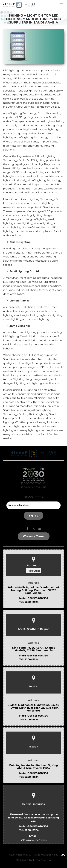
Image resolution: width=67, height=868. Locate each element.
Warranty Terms (34, 536)
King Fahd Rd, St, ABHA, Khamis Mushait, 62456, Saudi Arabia (34, 649)
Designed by (24, 860)
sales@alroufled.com (34, 840)
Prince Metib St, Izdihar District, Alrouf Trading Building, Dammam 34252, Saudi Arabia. (33, 590)
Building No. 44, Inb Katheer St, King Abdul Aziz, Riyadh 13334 (34, 767)
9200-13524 (32, 602)
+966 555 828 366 (37, 598)
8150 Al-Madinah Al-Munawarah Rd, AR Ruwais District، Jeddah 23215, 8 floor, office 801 (33, 708)
